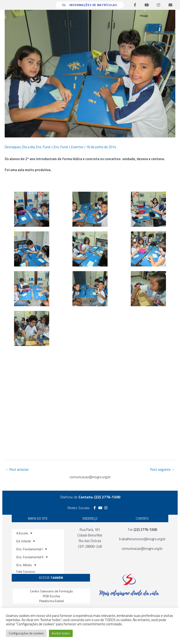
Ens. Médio (26, 565)
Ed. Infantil (26, 541)
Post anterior (17, 470)
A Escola (24, 533)
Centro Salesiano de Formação (51, 591)
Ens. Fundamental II (32, 557)
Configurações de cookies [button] (26, 633)
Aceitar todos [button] (61, 633)
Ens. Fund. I (44, 147)
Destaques (13, 147)
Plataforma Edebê (52, 601)
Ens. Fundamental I (32, 549)
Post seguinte (163, 470)
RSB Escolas (52, 596)
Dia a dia (28, 147)
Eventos (77, 147)
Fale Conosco (26, 571)
